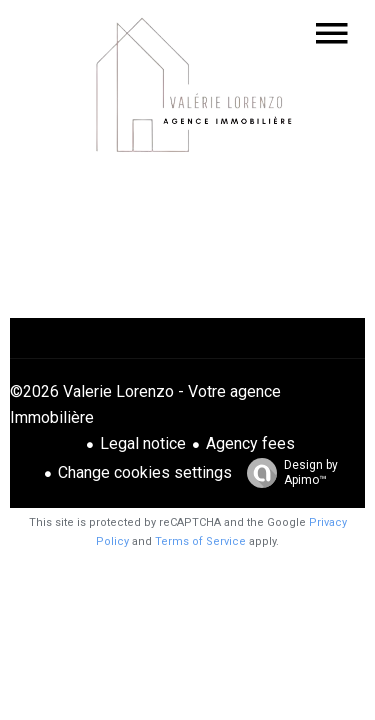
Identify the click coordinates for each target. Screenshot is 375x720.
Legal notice (143, 443)
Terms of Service (200, 541)
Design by (287, 473)
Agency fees (250, 443)
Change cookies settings (145, 472)
